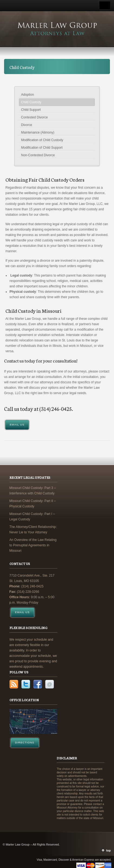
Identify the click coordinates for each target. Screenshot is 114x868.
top (108, 850)
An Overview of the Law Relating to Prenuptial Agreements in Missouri (33, 545)
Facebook (38, 684)
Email (50, 684)
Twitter (26, 684)
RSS (14, 684)
